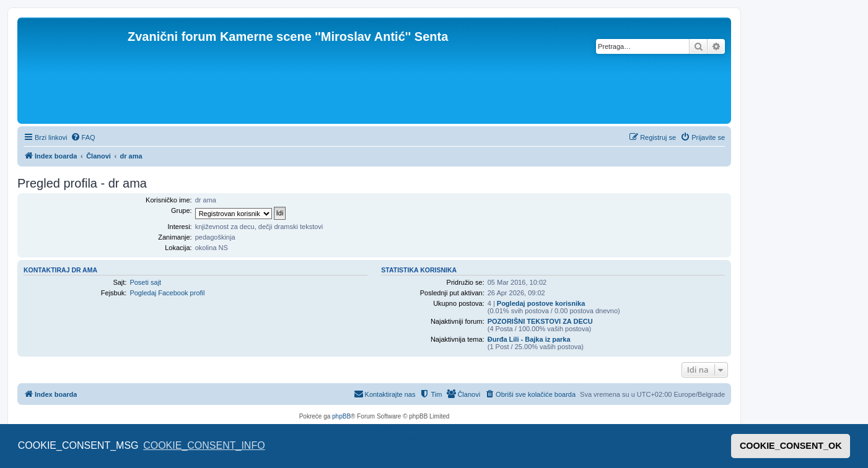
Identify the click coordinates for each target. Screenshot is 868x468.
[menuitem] (83, 137)
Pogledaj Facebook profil (167, 293)
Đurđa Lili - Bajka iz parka (529, 339)
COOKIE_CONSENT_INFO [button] (204, 445)
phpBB (341, 416)
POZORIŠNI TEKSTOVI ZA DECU (540, 321)
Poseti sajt (145, 282)
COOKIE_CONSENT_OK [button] (791, 446)
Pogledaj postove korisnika (541, 303)
